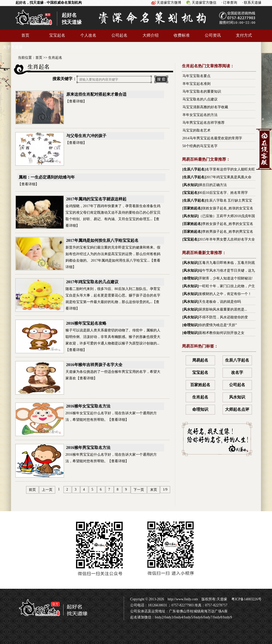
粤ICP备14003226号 (246, 599)
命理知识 (190, 278)
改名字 (237, 372)
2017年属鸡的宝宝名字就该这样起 (96, 199)
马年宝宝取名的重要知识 (202, 92)
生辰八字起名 (194, 169)
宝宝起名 (57, 35)
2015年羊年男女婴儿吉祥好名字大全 (227, 239)
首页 (25, 35)
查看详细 (76, 101)
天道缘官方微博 (169, 3)
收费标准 (182, 35)
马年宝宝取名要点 (196, 76)
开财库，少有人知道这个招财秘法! (226, 278)
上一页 (47, 490)
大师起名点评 (237, 409)
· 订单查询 (229, 3)
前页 (32, 490)
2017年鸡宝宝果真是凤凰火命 (229, 177)
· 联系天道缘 (252, 3)
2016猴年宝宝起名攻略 (86, 323)
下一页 (139, 490)
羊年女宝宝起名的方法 (200, 115)
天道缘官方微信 (204, 3)
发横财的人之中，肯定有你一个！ (225, 294)
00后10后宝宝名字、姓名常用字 (223, 193)
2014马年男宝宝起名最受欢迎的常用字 (212, 138)
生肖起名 (55, 58)
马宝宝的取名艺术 (196, 130)
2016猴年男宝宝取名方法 (88, 448)
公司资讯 (213, 35)
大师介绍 (151, 35)
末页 (154, 490)
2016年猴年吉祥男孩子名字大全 (94, 365)
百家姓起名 (192, 208)
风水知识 (190, 185)
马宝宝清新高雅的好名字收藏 (205, 107)
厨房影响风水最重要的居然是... (223, 309)
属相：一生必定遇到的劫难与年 (47, 177)
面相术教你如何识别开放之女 (222, 333)
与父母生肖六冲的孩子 (86, 136)
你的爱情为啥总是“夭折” (218, 325)
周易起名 (200, 360)
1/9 (165, 489)
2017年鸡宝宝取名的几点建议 (92, 282)
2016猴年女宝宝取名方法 (88, 406)
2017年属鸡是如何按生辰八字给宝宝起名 (102, 240)
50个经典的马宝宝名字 (200, 146)
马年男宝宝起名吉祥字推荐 (203, 123)
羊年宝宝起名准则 (196, 84)
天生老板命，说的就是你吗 (220, 302)
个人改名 (88, 35)
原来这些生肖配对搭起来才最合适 (96, 94)
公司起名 (119, 35)
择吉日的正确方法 (213, 185)
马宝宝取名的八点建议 (200, 99)
